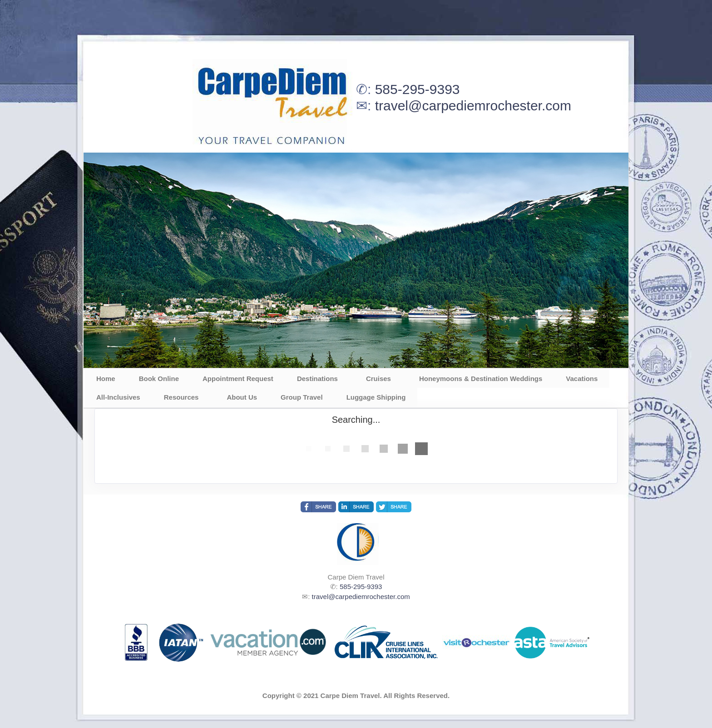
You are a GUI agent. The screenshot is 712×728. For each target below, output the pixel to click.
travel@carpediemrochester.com (473, 106)
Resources (181, 397)
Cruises (378, 379)
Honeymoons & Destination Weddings (481, 379)
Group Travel (302, 397)
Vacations (582, 379)
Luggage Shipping (376, 397)
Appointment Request (238, 379)
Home (106, 379)
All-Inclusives (118, 397)
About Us (242, 397)
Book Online (159, 379)
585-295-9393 (418, 89)
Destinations (317, 379)
